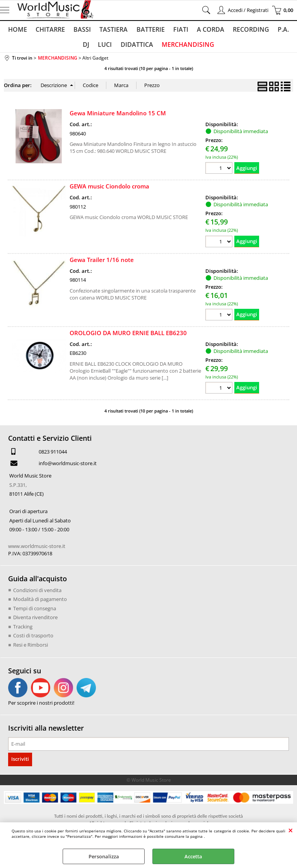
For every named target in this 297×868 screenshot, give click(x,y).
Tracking (23, 630)
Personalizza (104, 856)
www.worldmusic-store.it (37, 549)
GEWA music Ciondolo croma (109, 190)
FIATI (173, 30)
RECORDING (241, 30)
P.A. (273, 30)
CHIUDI (291, 830)
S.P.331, (18, 488)
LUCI (98, 47)
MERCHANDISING (179, 47)
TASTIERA (107, 30)
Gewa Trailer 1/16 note (102, 263)
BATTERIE (143, 30)
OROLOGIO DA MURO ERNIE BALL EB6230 (128, 336)
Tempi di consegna (35, 611)
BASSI (77, 30)
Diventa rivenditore (35, 620)
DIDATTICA (129, 47)
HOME (14, 30)
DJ (289, 30)
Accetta (193, 856)
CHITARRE (46, 30)
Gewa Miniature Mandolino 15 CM (118, 116)
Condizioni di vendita (37, 593)
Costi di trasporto (33, 639)
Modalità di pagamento (40, 602)
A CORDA (202, 30)
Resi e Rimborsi (31, 648)
